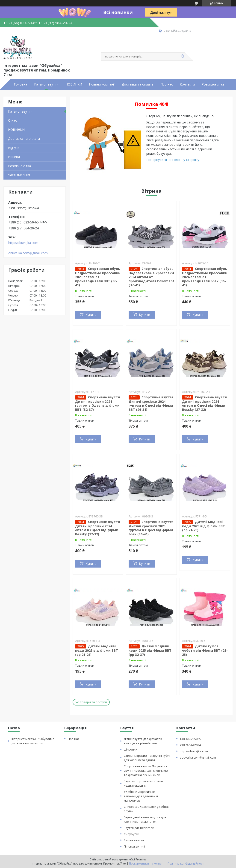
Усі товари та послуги (91, 702)
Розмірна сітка (213, 84)
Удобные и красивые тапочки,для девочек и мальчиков (141, 796)
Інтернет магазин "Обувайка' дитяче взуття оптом (33, 741)
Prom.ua (141, 859)
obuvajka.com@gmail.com (28, 253)
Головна (21, 84)
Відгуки (14, 148)
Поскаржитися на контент (147, 864)
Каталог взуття (46, 84)
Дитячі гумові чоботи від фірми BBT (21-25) (205, 650)
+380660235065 (190, 739)
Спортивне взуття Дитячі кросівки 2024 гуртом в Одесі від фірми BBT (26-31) (151, 403)
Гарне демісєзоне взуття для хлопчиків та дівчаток (145, 819)
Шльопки (131, 749)
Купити (91, 315)
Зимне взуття (134, 840)
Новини (14, 157)
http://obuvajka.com (23, 243)
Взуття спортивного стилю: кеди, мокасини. (144, 783)
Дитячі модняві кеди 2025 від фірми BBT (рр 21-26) (204, 526)
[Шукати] (183, 57)
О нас (12, 120)
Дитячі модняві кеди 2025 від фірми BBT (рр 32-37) (150, 650)
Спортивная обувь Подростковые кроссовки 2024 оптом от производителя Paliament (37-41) (151, 277)
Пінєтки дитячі (134, 846)
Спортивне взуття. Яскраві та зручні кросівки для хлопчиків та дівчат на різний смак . (146, 771)
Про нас (167, 84)
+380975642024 (190, 745)
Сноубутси (131, 834)
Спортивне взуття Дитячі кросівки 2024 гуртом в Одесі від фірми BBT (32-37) (97, 403)
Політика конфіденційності (186, 864)
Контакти (187, 84)
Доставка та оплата (138, 84)
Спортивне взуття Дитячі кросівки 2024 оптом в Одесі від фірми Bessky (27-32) (204, 403)
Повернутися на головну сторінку (173, 160)
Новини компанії (102, 84)
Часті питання (19, 175)
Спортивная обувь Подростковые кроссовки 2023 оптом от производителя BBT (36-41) (98, 277)
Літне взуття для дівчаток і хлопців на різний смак (144, 741)
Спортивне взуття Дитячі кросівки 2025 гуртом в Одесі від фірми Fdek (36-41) (151, 528)
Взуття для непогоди (139, 828)
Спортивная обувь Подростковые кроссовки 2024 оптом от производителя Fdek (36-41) (205, 277)
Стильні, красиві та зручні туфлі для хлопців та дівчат (147, 758)
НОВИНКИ (74, 84)
